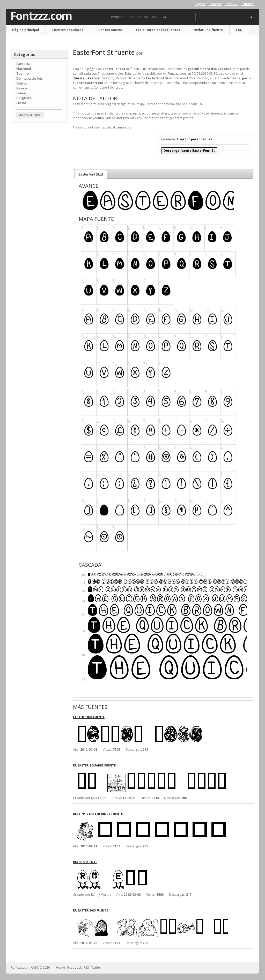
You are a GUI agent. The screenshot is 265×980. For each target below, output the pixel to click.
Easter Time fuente (89, 717)
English (200, 4)
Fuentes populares (68, 30)
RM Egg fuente (85, 862)
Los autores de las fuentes (158, 30)
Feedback (74, 967)
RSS (86, 967)
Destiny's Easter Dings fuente (98, 814)
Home (60, 967)
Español (248, 4)
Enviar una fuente (208, 30)
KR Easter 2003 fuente (90, 910)
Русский (231, 4)
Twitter (96, 967)
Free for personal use (195, 139)
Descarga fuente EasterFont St (189, 151)
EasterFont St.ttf (91, 174)
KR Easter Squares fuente (94, 765)
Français (215, 4)
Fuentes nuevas (110, 30)
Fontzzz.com (41, 16)
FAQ (239, 30)
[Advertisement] (39, 210)
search (251, 17)
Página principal (26, 30)
